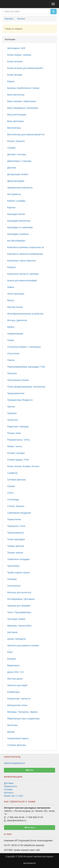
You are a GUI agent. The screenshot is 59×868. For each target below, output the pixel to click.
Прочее (11, 407)
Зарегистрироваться (14, 763)
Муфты (11, 327)
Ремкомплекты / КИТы (19, 440)
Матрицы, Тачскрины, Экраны (22, 712)
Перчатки (12, 373)
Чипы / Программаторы (19, 612)
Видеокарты (13, 665)
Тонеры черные (15, 553)
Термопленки (14, 519)
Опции (11, 340)
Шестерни (12, 632)
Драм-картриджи (16, 181)
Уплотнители (14, 586)
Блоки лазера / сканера (19, 55)
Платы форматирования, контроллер (26, 387)
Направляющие (15, 334)
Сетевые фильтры (17, 480)
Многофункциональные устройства (25, 314)
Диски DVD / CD (15, 672)
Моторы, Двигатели (17, 320)
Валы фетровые (15, 121)
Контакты (9, 793)
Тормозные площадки (18, 559)
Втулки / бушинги (16, 141)
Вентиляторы (14, 128)
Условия (8, 789)
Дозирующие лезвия (18, 174)
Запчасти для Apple (17, 685)
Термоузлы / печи (16, 526)
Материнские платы (17, 705)
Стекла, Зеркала (16, 506)
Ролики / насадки (16, 453)
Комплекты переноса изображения (25, 254)
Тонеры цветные (16, 546)
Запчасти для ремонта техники (23, 646)
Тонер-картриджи (16, 539)
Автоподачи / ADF (16, 48)
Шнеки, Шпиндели (17, 639)
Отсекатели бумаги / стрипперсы (24, 347)
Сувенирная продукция (19, 513)
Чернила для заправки (19, 606)
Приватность (10, 786)
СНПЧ (10, 493)
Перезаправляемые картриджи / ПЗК (26, 367)
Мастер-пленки (15, 307)
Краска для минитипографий (22, 280)
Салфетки (12, 473)
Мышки (11, 732)
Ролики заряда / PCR (18, 460)
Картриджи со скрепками (20, 227)
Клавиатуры (13, 692)
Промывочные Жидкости (20, 400)
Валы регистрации (17, 115)
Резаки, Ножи (14, 433)
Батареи (11, 659)
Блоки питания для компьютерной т (25, 68)
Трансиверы (13, 566)
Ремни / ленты (15, 446)
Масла (11, 300)
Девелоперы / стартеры (19, 161)
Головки (11, 148)
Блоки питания (15, 61)
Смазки (11, 486)
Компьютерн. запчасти (19, 699)
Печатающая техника (18, 380)
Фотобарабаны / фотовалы (21, 599)
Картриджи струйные (18, 234)
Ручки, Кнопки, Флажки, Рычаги (23, 466)
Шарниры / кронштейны (19, 626)
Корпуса (11, 267)
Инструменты (14, 194)
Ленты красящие (16, 294)
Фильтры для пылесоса (19, 592)
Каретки (11, 207)
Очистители (13, 353)
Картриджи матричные (19, 221)
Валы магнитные (16, 95)
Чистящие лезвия (16, 619)
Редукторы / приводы (18, 426)
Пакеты (11, 360)
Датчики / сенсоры (17, 154)
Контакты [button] (29, 828)
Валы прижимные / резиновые (23, 108)
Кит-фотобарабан (16, 241)
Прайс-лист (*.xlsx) (13, 796)
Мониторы (13, 725)
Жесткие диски (15, 679)
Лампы (11, 287)
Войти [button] (29, 770)
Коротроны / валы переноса (21, 261)
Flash (10, 652)
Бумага (11, 81)
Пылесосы (13, 420)
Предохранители (16, 393)
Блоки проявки (15, 75)
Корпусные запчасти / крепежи (23, 274)
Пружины (12, 413)
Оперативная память (18, 738)
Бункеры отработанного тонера (23, 88)
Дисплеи (12, 168)
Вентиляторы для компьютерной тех (26, 134)
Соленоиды (13, 499)
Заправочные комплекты (20, 188)
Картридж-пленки (16, 214)
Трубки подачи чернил (19, 573)
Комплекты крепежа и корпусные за (25, 247)
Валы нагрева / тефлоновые (22, 101)
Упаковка (12, 579)
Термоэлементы (15, 533)
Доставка (9, 783)
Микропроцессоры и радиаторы (23, 719)
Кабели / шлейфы (16, 201)
